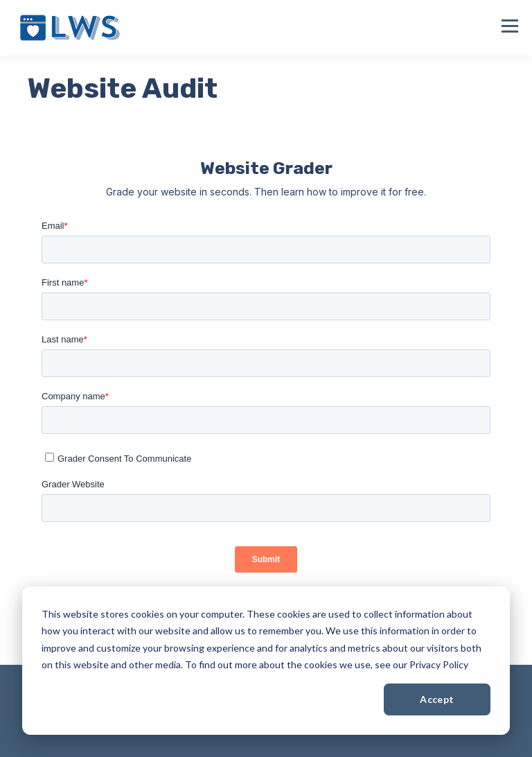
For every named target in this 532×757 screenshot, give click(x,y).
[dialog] (266, 661)
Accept (437, 699)
